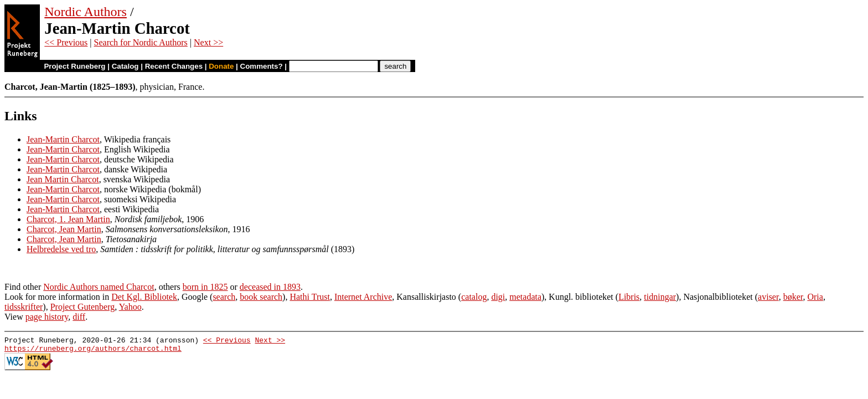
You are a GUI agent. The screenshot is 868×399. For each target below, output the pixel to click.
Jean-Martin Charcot (63, 139)
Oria (815, 297)
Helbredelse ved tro (61, 249)
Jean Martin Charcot (63, 179)
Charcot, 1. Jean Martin (68, 219)
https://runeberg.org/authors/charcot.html (93, 351)
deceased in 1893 (270, 287)
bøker (793, 297)
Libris (629, 297)
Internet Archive (363, 297)
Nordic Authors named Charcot (99, 287)
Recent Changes (174, 66)
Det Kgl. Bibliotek (144, 297)
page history (47, 317)
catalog (474, 297)
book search (261, 297)
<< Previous (66, 42)
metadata (525, 297)
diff (79, 317)
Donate (221, 66)
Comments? (262, 66)
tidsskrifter (24, 307)
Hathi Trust (309, 297)
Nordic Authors (86, 12)
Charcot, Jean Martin (64, 229)
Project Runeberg (74, 66)
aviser (768, 297)
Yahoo (130, 307)
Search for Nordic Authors (141, 42)
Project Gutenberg (83, 307)
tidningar (660, 297)
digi (498, 297)
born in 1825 (205, 287)
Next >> (208, 42)
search (224, 297)
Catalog (125, 66)
